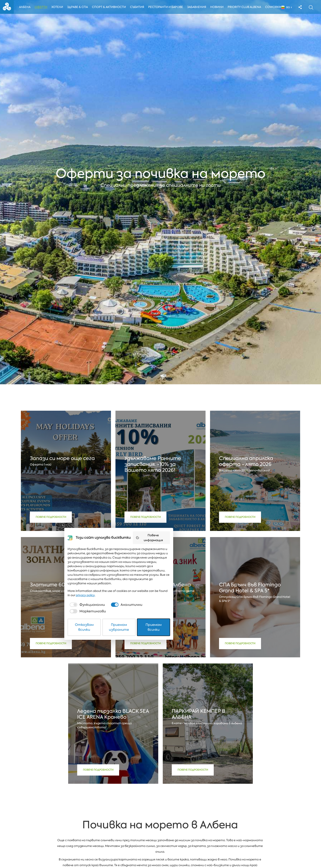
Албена (26, 8)
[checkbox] (110, 841)
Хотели (59, 8)
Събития (139, 8)
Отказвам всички (114, 854)
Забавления (199, 8)
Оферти (43, 8)
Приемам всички (208, 854)
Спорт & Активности (111, 8)
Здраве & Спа (79, 8)
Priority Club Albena (247, 8)
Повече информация (210, 789)
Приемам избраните (161, 854)
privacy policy (209, 831)
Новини (219, 8)
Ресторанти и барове (168, 8)
